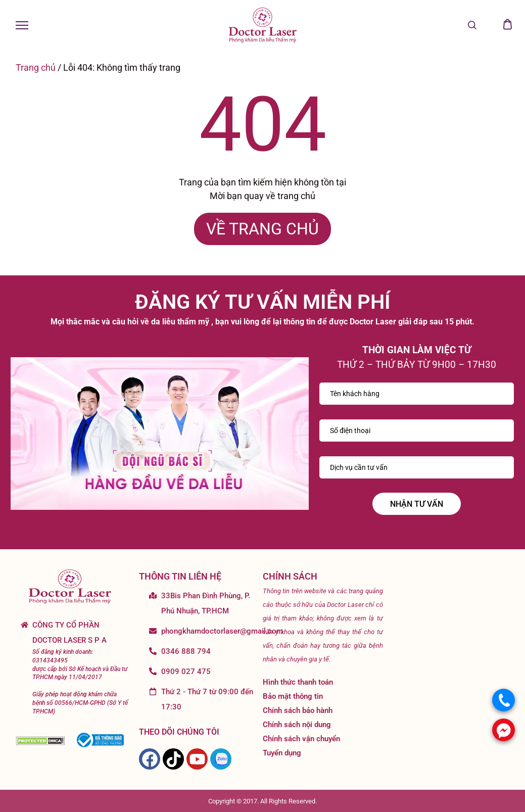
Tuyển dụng (282, 753)
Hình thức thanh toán (298, 682)
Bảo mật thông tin (293, 696)
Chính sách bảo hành (298, 710)
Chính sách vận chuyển (301, 739)
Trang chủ (36, 67)
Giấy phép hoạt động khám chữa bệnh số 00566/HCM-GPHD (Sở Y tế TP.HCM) (80, 703)
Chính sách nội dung (297, 725)
